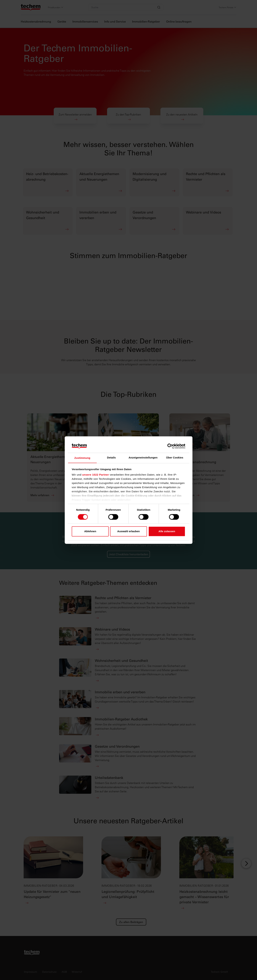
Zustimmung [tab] (82, 458)
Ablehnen (90, 532)
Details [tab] (111, 458)
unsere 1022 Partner (96, 475)
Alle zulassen (167, 532)
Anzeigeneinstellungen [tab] (143, 458)
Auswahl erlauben (128, 532)
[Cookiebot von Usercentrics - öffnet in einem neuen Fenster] (170, 446)
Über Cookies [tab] (175, 458)
